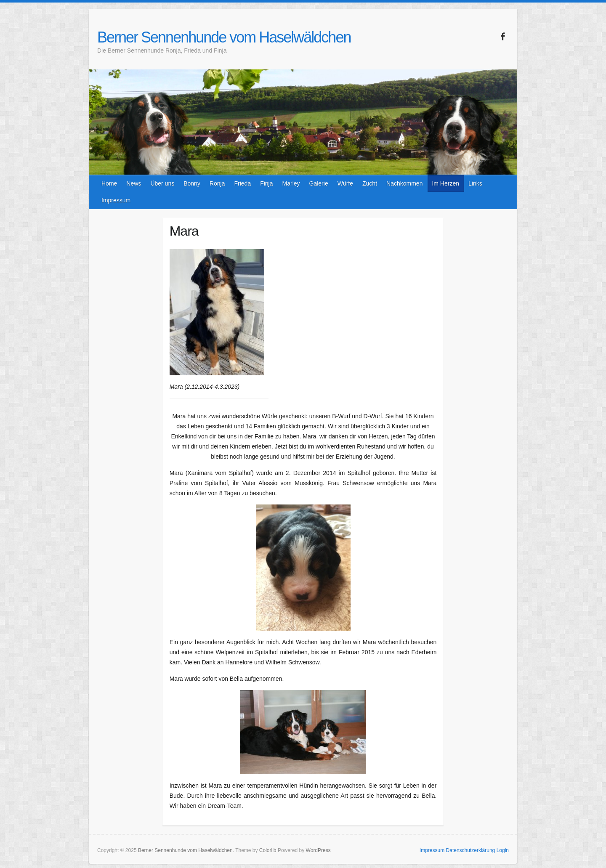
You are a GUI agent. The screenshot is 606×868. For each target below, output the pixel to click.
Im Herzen (445, 183)
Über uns (162, 183)
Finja (266, 183)
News (134, 183)
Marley (291, 183)
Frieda (242, 183)
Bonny (192, 183)
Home (109, 183)
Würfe (345, 183)
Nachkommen (404, 183)
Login (503, 850)
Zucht (370, 183)
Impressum (116, 200)
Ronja (217, 183)
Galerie (319, 183)
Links (475, 183)
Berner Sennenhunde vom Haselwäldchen (224, 37)
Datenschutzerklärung (471, 850)
